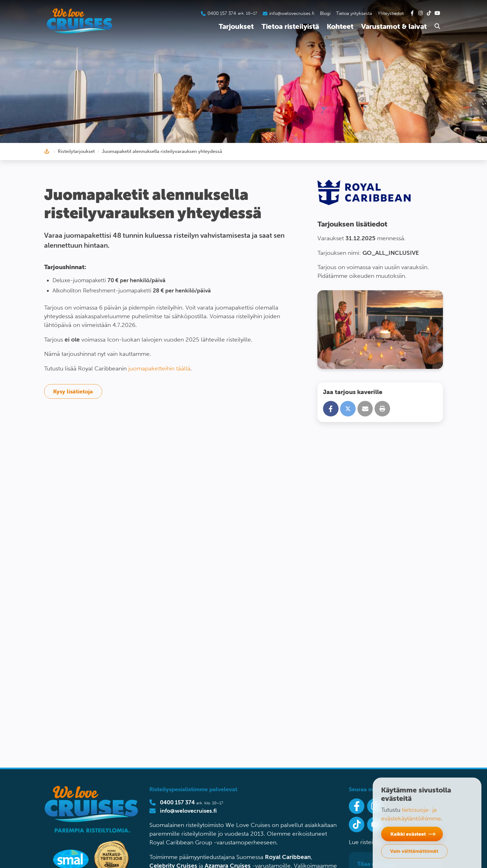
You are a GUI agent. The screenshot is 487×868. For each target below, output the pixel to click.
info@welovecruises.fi (188, 811)
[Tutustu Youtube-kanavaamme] (437, 13)
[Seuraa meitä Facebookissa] (357, 806)
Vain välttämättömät (414, 851)
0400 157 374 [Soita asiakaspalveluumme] (222, 13)
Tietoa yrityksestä (354, 13)
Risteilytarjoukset (76, 151)
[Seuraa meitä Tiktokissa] (357, 824)
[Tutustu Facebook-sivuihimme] (412, 13)
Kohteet (340, 26)
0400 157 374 (177, 802)
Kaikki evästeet (408, 834)
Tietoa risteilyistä (290, 26)
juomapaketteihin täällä (159, 368)
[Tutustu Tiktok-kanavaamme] (429, 13)
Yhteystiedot (391, 13)
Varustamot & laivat (394, 26)
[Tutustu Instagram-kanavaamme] (421, 13)
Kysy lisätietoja (73, 391)
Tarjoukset (236, 26)
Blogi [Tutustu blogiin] (325, 13)
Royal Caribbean (288, 857)
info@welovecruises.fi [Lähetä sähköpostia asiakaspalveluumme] (292, 13)
